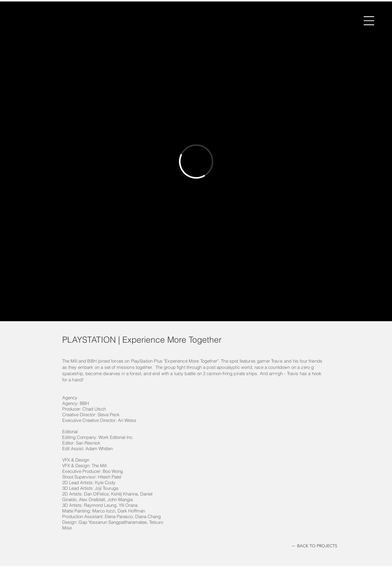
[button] (369, 21)
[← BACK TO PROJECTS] (314, 546)
